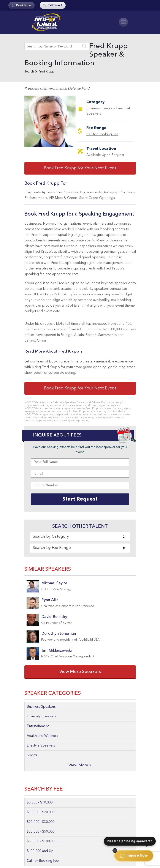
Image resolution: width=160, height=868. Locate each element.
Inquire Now (134, 856)
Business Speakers (101, 109)
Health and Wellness (42, 736)
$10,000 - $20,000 (41, 812)
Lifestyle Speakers (41, 746)
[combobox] (80, 537)
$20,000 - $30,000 (41, 822)
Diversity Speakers (41, 717)
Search (29, 72)
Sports (32, 755)
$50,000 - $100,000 (42, 841)
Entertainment (38, 726)
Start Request (80, 499)
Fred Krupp (46, 72)
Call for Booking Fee (102, 134)
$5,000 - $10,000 (40, 803)
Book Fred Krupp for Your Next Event (80, 168)
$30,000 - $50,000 (41, 832)
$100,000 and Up (40, 851)
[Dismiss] (115, 851)
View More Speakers (80, 672)
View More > (80, 765)
